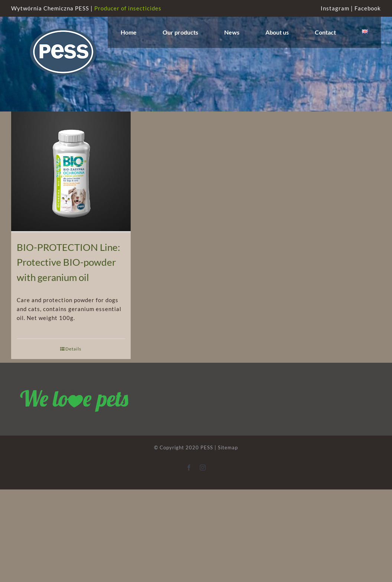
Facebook (368, 8)
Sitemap (228, 447)
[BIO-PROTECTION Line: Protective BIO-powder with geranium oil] (71, 172)
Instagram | (338, 8)
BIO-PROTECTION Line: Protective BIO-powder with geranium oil (68, 262)
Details (73, 349)
